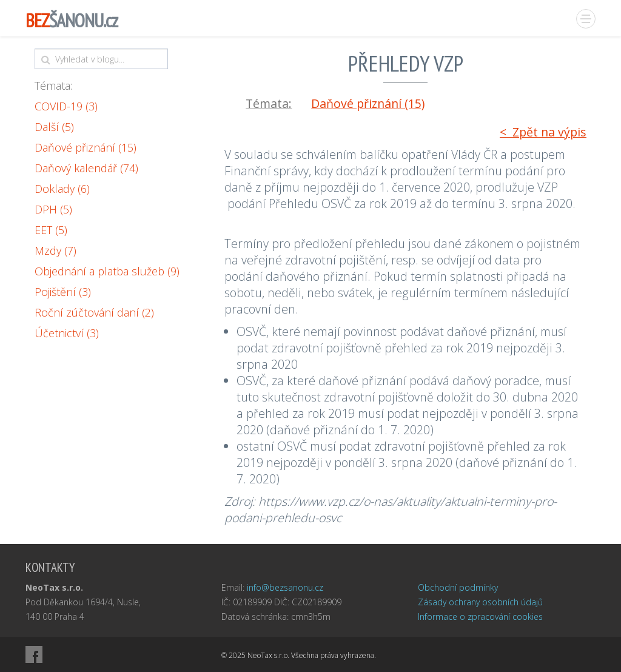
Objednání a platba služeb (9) (107, 271)
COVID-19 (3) (66, 106)
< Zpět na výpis (543, 132)
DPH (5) (53, 209)
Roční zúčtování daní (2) (94, 312)
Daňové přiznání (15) (86, 147)
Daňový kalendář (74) (86, 168)
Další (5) (54, 127)
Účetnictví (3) (67, 333)
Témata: (53, 86)
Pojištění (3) (63, 292)
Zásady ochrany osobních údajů (480, 602)
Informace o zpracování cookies (480, 617)
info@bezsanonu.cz (285, 587)
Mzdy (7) (55, 250)
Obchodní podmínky (458, 587)
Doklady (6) (62, 189)
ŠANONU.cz (72, 20)
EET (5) (51, 230)
